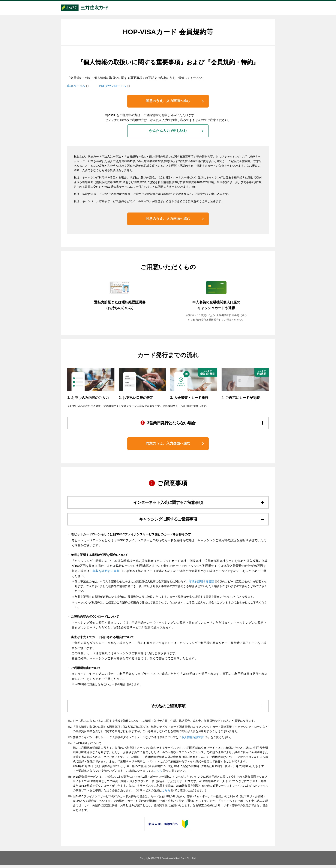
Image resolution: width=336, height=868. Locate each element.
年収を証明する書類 (106, 574)
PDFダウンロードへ (112, 87)
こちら (158, 774)
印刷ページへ (76, 87)
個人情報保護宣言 (193, 740)
